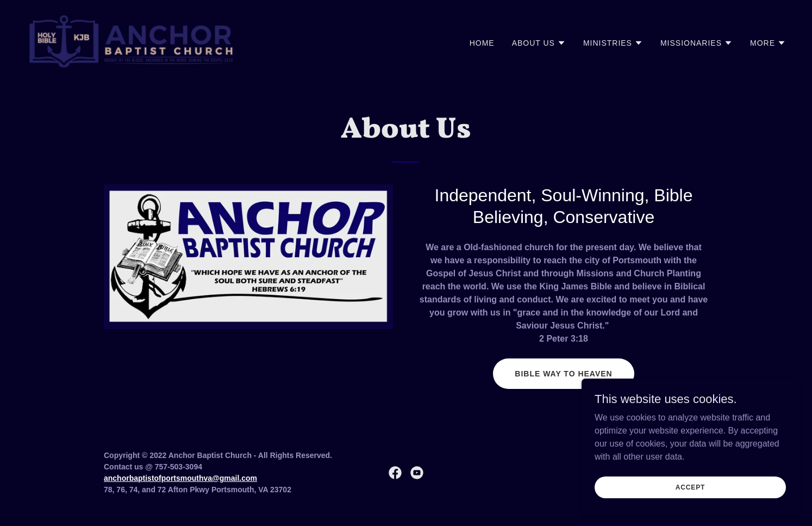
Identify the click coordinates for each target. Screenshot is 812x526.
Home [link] (482, 43)
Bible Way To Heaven (563, 374)
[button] (539, 43)
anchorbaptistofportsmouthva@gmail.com (180, 478)
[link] (132, 41)
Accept (690, 502)
